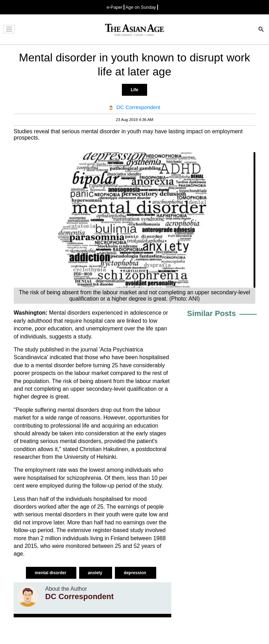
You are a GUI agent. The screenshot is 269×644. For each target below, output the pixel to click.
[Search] (261, 30)
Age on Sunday (141, 7)
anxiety (96, 573)
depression (135, 573)
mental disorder (51, 573)
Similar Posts (211, 313)
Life (134, 90)
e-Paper (115, 7)
